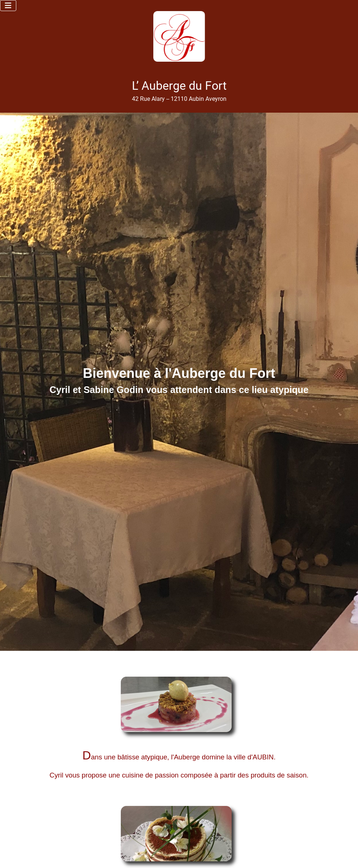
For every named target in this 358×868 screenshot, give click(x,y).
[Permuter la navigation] (8, 6)
